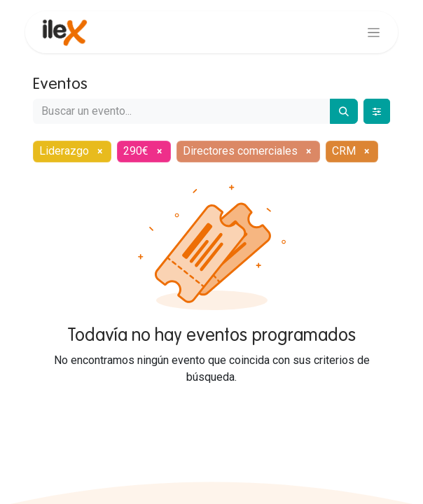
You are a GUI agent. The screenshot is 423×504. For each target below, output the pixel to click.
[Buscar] (344, 111)
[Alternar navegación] (374, 32)
